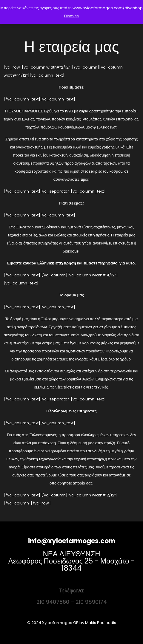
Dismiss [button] (71, 16)
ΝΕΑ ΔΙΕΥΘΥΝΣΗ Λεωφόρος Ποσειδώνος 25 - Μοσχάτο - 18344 (72, 561)
